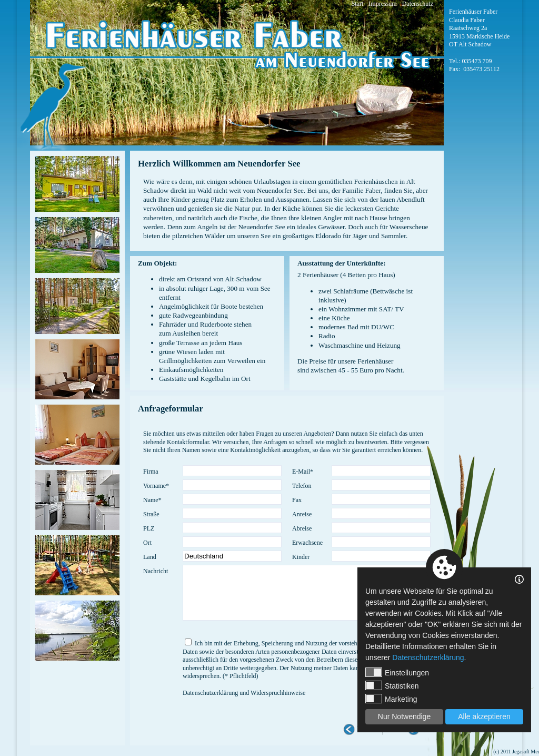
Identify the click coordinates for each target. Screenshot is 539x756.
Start (358, 4)
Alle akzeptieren (484, 716)
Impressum (382, 4)
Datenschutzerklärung (428, 657)
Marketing (391, 699)
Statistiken (392, 685)
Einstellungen (397, 672)
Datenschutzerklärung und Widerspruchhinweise (244, 693)
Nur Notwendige (404, 716)
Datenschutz (418, 4)
